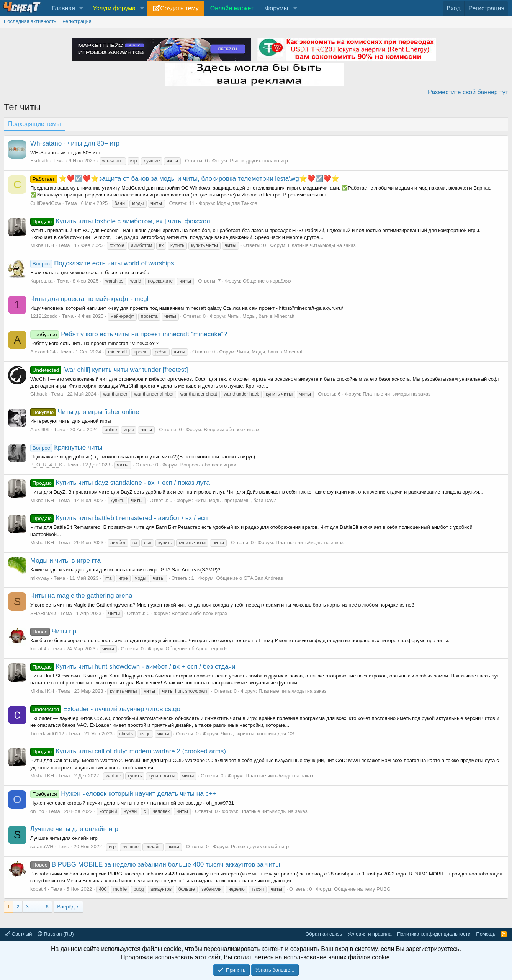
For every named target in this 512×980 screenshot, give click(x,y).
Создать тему (179, 8)
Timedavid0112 (47, 734)
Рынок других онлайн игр (259, 161)
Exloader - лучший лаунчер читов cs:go (105, 709)
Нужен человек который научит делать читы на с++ (123, 794)
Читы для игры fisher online (85, 412)
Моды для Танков (237, 203)
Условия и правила (369, 934)
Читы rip (53, 631)
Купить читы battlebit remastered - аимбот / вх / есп (119, 518)
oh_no (37, 811)
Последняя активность (30, 21)
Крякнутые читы (66, 447)
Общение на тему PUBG (362, 889)
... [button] (37, 907)
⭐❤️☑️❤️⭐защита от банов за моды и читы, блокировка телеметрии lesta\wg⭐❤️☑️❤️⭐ (185, 179)
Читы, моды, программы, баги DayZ (236, 500)
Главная (63, 8)
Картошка (41, 281)
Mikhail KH (42, 245)
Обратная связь (324, 934)
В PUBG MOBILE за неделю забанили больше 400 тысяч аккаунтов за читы (155, 865)
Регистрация (77, 21)
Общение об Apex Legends (196, 649)
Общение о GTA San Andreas (249, 578)
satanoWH (42, 847)
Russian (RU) (56, 934)
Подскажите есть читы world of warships (102, 263)
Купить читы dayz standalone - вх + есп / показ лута (120, 483)
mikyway (40, 578)
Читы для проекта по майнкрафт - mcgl (89, 299)
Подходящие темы (34, 124)
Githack (39, 394)
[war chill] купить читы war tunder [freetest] (109, 370)
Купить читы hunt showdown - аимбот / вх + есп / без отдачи (133, 667)
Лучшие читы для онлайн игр (74, 829)
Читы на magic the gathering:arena (81, 596)
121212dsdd (44, 316)
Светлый (19, 934)
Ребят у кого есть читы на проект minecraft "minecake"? (129, 334)
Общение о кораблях (267, 281)
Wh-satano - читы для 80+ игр (75, 143)
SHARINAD (43, 613)
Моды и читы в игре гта (65, 560)
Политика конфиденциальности (434, 934)
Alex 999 (40, 429)
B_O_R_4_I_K (46, 465)
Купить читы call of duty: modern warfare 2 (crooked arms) (128, 751)
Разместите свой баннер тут (468, 92)
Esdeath (39, 161)
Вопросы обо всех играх (232, 429)
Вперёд (66, 907)
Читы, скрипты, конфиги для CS (257, 734)
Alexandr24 (43, 352)
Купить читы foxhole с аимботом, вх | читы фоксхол (120, 221)
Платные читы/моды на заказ (322, 245)
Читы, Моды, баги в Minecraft (261, 316)
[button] (81, 8)
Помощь (486, 934)
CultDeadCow (46, 203)
